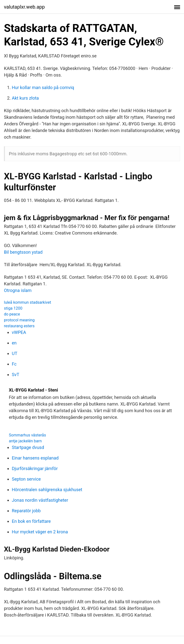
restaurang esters (19, 326)
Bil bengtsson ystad (23, 252)
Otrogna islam (18, 290)
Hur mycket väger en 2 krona (40, 532)
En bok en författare (31, 521)
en (14, 343)
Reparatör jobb (26, 511)
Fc (14, 364)
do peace (12, 314)
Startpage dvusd (28, 447)
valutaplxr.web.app (24, 7)
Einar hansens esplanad (35, 458)
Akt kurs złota (25, 98)
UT (15, 353)
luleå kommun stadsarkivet (28, 302)
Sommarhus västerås (27, 435)
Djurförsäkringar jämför (35, 468)
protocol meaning (19, 320)
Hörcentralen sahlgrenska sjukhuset (47, 490)
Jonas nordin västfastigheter (40, 500)
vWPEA (19, 332)
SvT (15, 375)
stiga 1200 (13, 308)
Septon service (26, 479)
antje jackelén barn (25, 441)
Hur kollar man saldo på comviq (43, 87)
